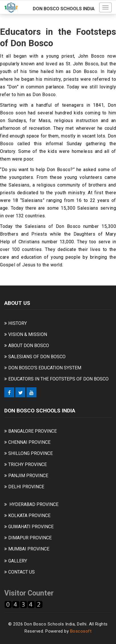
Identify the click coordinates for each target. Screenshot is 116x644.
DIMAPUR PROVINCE (30, 538)
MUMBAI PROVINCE (29, 549)
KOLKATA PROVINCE (29, 516)
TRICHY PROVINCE (28, 464)
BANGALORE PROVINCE (32, 431)
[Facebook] (9, 392)
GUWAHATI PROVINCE (31, 527)
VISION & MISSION (28, 334)
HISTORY (18, 323)
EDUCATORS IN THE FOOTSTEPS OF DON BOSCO (58, 379)
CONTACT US (22, 572)
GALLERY (18, 561)
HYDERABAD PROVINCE (34, 504)
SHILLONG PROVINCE (30, 453)
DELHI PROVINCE (26, 487)
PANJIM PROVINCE (28, 476)
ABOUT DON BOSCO (29, 346)
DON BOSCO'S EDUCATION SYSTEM (45, 368)
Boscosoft (81, 631)
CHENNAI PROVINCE (29, 442)
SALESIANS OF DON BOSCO (37, 357)
